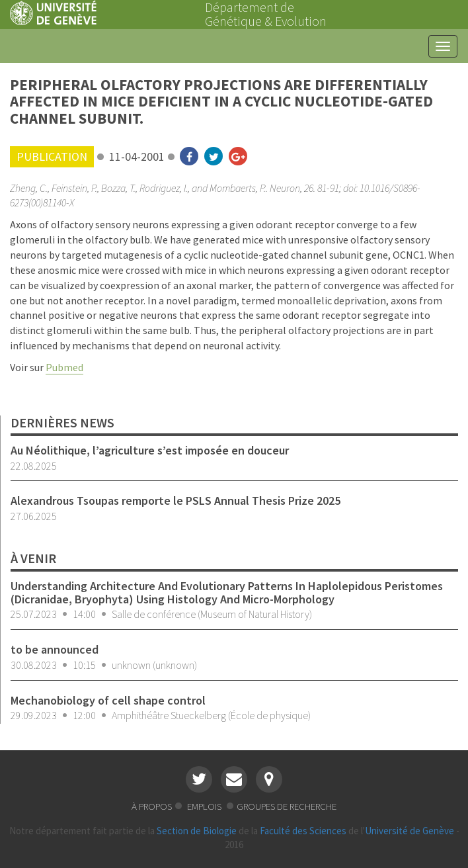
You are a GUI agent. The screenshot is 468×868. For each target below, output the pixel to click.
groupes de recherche (287, 806)
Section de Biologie (197, 831)
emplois (205, 806)
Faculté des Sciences (303, 831)
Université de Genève (409, 831)
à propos (152, 806)
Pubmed (64, 367)
